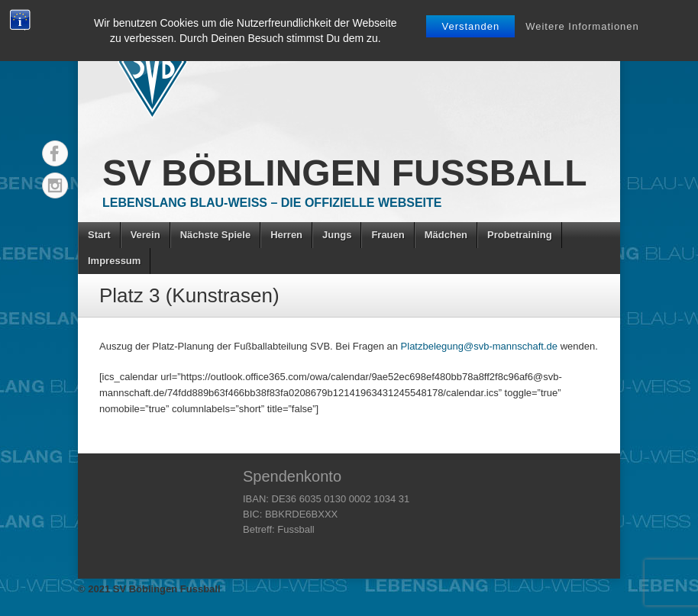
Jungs (337, 235)
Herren (286, 235)
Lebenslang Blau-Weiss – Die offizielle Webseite (272, 203)
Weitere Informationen (582, 26)
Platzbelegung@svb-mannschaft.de (479, 346)
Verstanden (470, 26)
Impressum (114, 261)
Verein (145, 235)
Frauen (388, 235)
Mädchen (446, 235)
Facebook (55, 153)
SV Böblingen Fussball (345, 173)
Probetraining (520, 235)
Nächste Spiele (216, 235)
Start (99, 235)
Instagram (55, 185)
